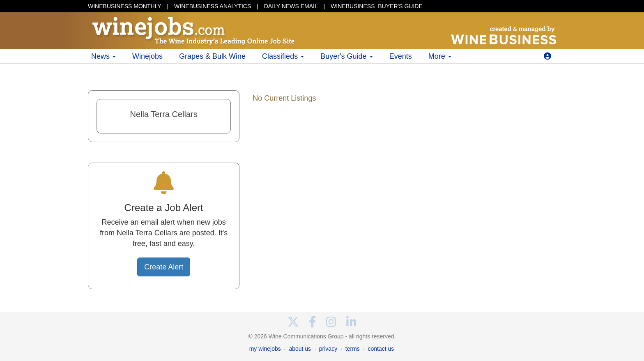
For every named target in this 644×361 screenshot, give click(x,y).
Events (401, 56)
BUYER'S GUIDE (377, 6)
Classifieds (283, 56)
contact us (381, 349)
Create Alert (164, 267)
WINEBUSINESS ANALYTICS (213, 6)
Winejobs (147, 56)
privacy (328, 349)
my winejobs (265, 349)
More (440, 56)
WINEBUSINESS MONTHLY (125, 6)
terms (353, 349)
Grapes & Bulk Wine (212, 56)
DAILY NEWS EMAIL (291, 6)
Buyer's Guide (347, 56)
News (103, 56)
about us (300, 349)
